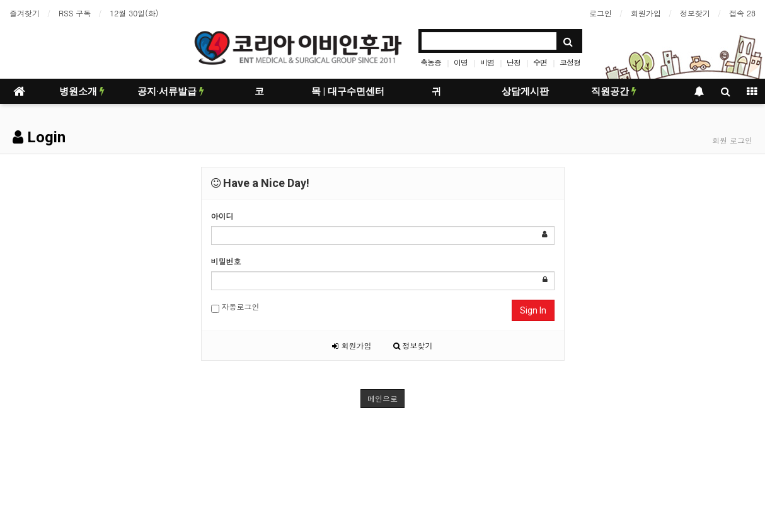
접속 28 (742, 13)
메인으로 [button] (382, 398)
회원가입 (646, 13)
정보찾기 (695, 13)
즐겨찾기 (25, 13)
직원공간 (614, 91)
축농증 (431, 62)
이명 (461, 62)
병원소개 (82, 91)
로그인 (601, 13)
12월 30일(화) (134, 13)
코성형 (570, 62)
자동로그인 (235, 307)
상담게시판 (525, 91)
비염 (487, 62)
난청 (514, 62)
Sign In (533, 310)
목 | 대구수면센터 (348, 91)
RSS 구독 (75, 13)
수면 (540, 62)
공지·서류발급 (171, 91)
